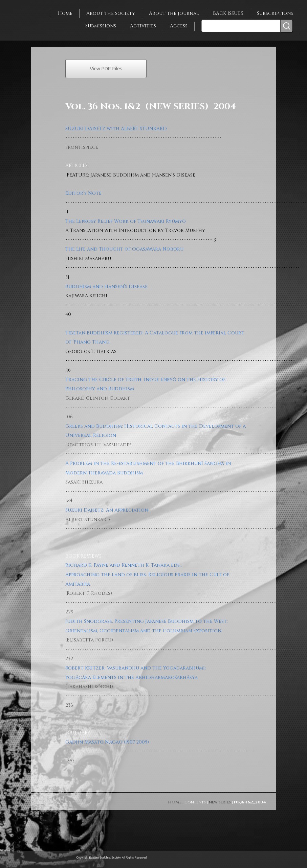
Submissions (101, 26)
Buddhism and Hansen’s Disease (106, 287)
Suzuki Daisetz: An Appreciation (107, 510)
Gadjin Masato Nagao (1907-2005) (107, 742)
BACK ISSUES (228, 13)
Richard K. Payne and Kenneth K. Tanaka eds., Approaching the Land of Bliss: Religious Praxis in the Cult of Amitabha (147, 574)
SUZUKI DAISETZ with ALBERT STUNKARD (116, 129)
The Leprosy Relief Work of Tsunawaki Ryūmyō (126, 221)
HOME (175, 802)
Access (179, 26)
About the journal (174, 13)
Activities (143, 26)
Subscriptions (275, 13)
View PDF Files (106, 69)
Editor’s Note (83, 193)
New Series (220, 802)
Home (65, 13)
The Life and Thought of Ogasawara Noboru (124, 249)
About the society (111, 13)
